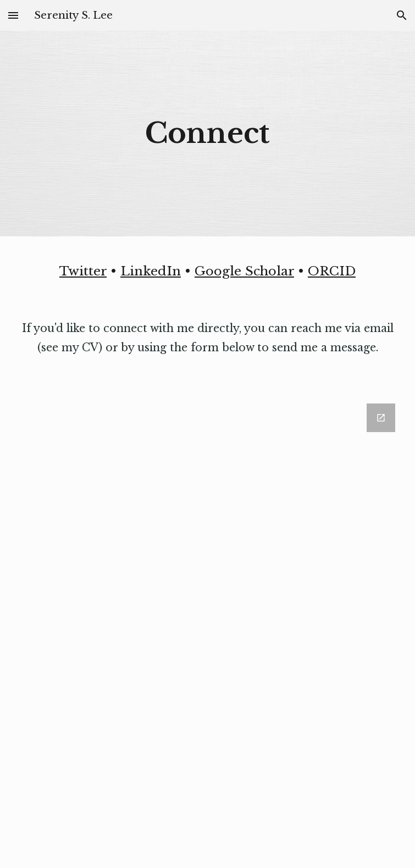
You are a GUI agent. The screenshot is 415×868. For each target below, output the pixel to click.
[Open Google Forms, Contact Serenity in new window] (381, 418)
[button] (13, 15)
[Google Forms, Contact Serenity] (208, 629)
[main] (208, 134)
